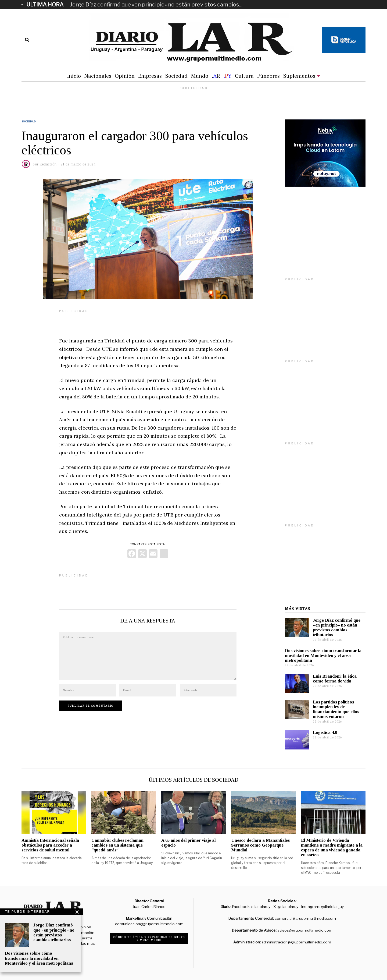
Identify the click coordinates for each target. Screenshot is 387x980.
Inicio (74, 76)
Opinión (125, 76)
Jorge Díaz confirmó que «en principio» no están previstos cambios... (156, 5)
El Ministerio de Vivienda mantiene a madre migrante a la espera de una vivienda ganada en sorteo (332, 848)
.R (216, 76)
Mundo (200, 76)
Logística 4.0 (325, 732)
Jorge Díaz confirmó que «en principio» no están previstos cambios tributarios (337, 627)
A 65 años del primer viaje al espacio (188, 843)
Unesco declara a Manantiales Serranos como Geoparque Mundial (260, 845)
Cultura (244, 76)
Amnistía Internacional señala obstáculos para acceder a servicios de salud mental (50, 845)
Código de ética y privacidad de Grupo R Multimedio (149, 939)
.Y (227, 76)
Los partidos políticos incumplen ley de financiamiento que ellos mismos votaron (336, 709)
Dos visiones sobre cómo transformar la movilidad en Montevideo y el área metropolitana (323, 655)
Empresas (150, 76)
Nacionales (98, 76)
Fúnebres (268, 76)
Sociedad (176, 76)
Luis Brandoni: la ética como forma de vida (335, 679)
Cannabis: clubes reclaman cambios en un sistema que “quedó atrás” (117, 845)
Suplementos (299, 76)
